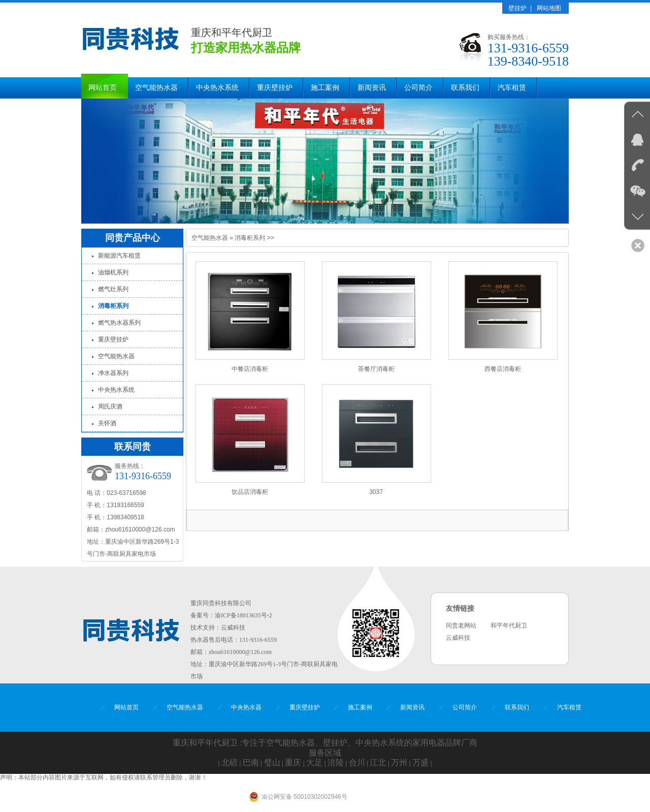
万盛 (420, 762)
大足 (314, 762)
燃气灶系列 (113, 289)
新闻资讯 (372, 88)
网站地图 (549, 8)
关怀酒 (107, 423)
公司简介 (418, 88)
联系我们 (465, 88)
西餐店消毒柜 (503, 369)
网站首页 (103, 88)
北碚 (230, 762)
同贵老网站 (461, 626)
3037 (376, 492)
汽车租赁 (512, 88)
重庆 (293, 762)
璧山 (272, 762)
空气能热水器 (156, 88)
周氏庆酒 (110, 407)
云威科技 (233, 628)
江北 (378, 762)
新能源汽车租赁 (119, 256)
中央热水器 (246, 707)
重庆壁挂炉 (275, 88)
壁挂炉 (517, 8)
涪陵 (336, 762)
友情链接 (460, 608)
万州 (399, 762)
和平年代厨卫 (509, 626)
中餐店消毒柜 (250, 369)
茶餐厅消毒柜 (376, 369)
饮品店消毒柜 (250, 492)
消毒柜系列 (250, 238)
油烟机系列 (113, 272)
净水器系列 (113, 373)
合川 (357, 762)
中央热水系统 (217, 88)
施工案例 (325, 88)
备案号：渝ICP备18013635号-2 (231, 615)
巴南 (251, 762)
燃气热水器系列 (119, 323)
